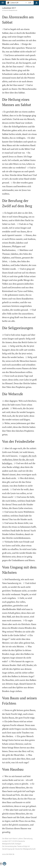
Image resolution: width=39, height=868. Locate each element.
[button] (3, 3)
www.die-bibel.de (8, 854)
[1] (9, 638)
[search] (18, 3)
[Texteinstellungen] (36, 3)
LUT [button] (31, 3)
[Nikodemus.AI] (4, 864)
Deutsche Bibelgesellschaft (11, 10)
